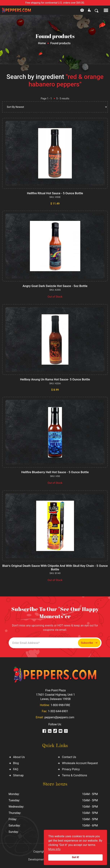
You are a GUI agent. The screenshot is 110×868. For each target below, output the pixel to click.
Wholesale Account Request (80, 763)
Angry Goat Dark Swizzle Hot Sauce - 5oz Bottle (55, 286)
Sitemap (18, 775)
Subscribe (89, 643)
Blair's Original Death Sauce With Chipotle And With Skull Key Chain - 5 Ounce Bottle (55, 568)
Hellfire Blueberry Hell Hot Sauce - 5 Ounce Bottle (55, 472)
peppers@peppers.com (59, 717)
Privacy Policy (71, 769)
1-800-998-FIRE (60, 705)
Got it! (76, 857)
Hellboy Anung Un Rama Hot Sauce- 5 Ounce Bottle (55, 379)
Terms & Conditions (75, 775)
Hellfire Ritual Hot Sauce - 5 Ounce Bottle (55, 193)
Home (42, 43)
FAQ (16, 769)
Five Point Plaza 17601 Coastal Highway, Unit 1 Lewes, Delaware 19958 (55, 695)
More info (54, 849)
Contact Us (69, 757)
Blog (16, 763)
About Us (19, 757)
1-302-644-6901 (58, 711)
